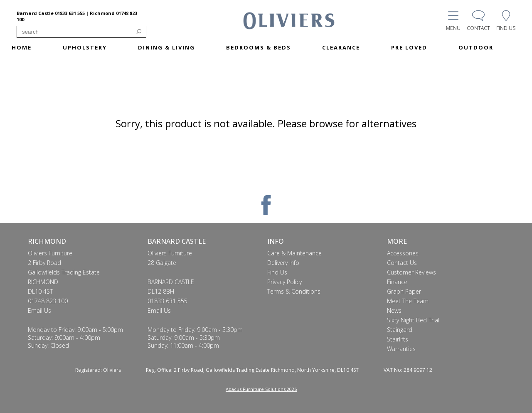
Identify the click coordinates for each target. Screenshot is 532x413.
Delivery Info (283, 263)
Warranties (401, 349)
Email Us (39, 310)
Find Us (277, 272)
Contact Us (402, 263)
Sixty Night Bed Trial (413, 320)
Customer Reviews (411, 272)
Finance (397, 282)
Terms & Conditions (294, 291)
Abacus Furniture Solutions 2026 (261, 389)
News (394, 310)
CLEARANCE (341, 47)
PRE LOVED (409, 47)
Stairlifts (398, 339)
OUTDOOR (476, 47)
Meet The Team (408, 301)
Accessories (403, 253)
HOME (22, 47)
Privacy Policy (284, 282)
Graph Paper (404, 291)
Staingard (400, 330)
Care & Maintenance (294, 253)
